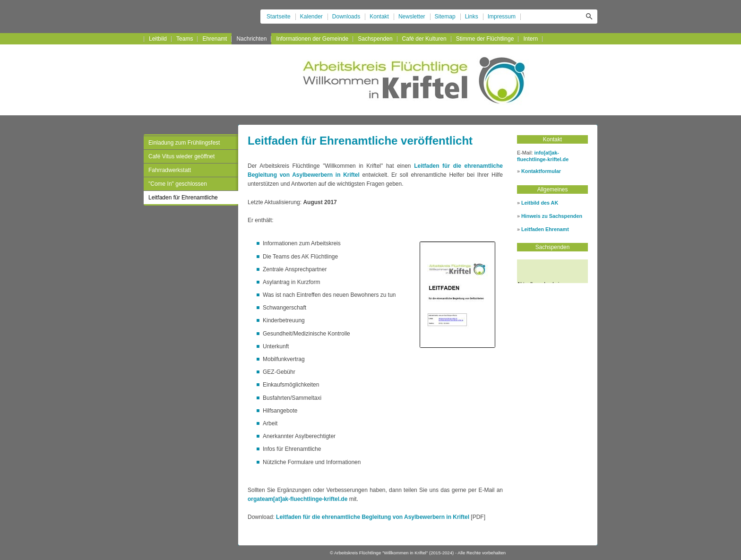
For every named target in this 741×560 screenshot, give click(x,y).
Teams (185, 39)
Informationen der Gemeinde (312, 39)
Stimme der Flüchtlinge (485, 39)
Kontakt (379, 17)
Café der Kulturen (424, 39)
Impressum (502, 17)
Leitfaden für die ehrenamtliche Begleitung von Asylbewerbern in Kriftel (373, 517)
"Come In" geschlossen (178, 184)
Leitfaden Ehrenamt (545, 229)
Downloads (346, 17)
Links (472, 17)
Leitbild (158, 39)
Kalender (311, 17)
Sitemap (445, 17)
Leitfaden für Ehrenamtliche (183, 198)
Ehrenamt (215, 39)
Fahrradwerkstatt (170, 170)
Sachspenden (375, 39)
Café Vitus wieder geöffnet (181, 156)
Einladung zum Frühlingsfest (184, 143)
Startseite (279, 17)
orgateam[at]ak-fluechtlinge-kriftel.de (297, 499)
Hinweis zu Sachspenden (552, 216)
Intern (530, 39)
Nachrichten (251, 39)
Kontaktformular (541, 171)
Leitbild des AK (540, 203)
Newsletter (412, 17)
